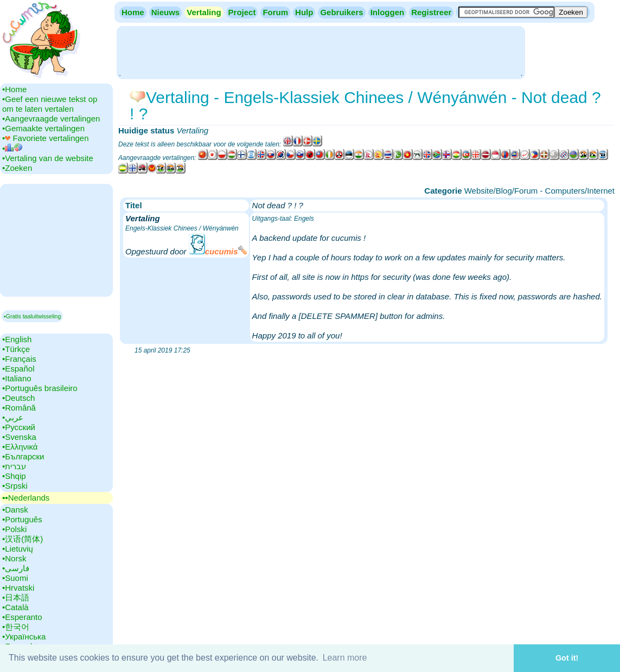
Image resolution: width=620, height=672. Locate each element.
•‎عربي (13, 417)
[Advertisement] (321, 52)
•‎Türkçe (16, 349)
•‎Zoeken (17, 168)
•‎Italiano (17, 378)
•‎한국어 (16, 627)
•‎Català (15, 607)
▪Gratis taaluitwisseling (32, 316)
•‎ (12, 148)
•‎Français (19, 359)
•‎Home (14, 89)
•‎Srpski (15, 486)
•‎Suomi (15, 578)
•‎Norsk (14, 558)
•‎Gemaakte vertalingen (43, 128)
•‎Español (18, 369)
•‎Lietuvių (18, 549)
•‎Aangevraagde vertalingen (51, 119)
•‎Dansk (15, 510)
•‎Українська (24, 636)
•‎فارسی (16, 568)
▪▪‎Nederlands (26, 498)
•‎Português (22, 519)
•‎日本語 (16, 597)
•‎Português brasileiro (40, 388)
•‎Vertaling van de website (48, 158)
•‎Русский (19, 427)
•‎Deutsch (18, 398)
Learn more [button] (345, 658)
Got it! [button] (567, 658)
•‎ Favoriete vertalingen (46, 138)
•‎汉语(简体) (23, 539)
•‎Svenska (19, 437)
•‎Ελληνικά (20, 447)
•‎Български (23, 456)
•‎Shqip (14, 476)
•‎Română (19, 408)
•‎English (17, 339)
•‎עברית (14, 466)
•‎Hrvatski (18, 588)
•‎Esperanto (22, 617)
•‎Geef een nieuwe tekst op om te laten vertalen (50, 104)
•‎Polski (14, 529)
